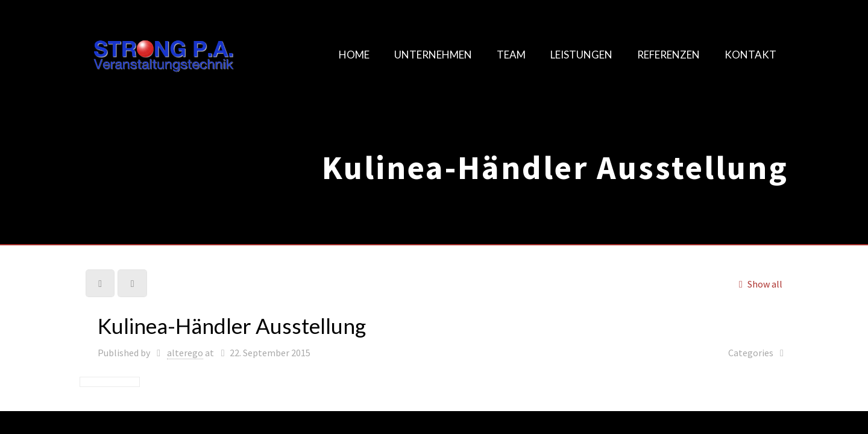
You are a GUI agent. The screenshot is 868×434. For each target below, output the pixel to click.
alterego (185, 353)
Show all (758, 284)
